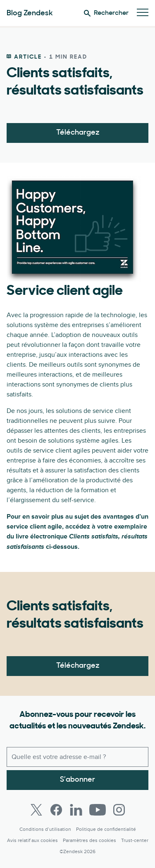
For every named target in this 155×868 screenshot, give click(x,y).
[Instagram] (119, 810)
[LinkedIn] (76, 810)
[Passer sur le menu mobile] (143, 13)
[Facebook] (56, 810)
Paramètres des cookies (89, 841)
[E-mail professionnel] (77, 757)
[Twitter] (36, 810)
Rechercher (106, 13)
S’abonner (77, 780)
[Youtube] (98, 810)
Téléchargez (78, 133)
